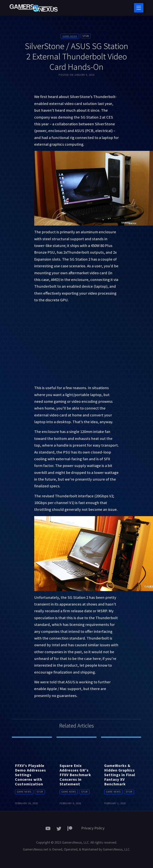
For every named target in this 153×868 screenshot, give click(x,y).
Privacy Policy (93, 828)
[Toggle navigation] (139, 8)
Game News (70, 36)
